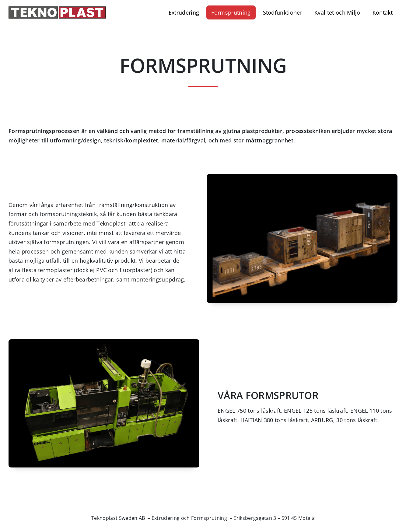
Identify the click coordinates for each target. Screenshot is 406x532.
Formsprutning (231, 12)
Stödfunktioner (283, 12)
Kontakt (383, 12)
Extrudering (184, 12)
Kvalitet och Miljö (337, 12)
